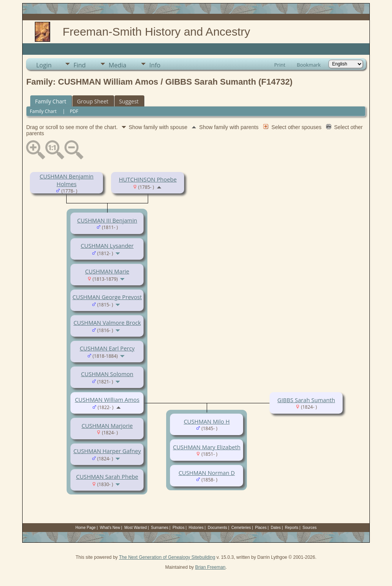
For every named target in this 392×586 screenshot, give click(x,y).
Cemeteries (241, 528)
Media (118, 65)
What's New (110, 528)
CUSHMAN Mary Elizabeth (207, 447)
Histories (196, 528)
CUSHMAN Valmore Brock (107, 322)
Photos (179, 528)
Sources (310, 528)
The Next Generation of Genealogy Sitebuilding (167, 557)
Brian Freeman (210, 567)
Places (261, 528)
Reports (292, 528)
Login (44, 65)
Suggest (129, 101)
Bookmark (309, 65)
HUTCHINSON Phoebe (148, 179)
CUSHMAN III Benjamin (107, 220)
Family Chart (51, 101)
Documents (218, 528)
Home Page (86, 528)
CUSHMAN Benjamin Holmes (66, 180)
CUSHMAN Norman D (207, 473)
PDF (74, 111)
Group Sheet (93, 101)
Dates (276, 528)
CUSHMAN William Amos (107, 399)
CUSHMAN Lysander (107, 246)
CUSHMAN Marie (107, 271)
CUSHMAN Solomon (107, 374)
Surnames (160, 528)
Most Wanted (136, 528)
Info (155, 65)
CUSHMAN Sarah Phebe (107, 476)
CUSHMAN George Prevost (107, 297)
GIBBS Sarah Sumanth (306, 400)
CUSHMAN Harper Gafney (107, 451)
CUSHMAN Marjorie (107, 426)
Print (280, 65)
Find (80, 65)
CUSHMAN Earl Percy (107, 348)
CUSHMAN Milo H (207, 421)
